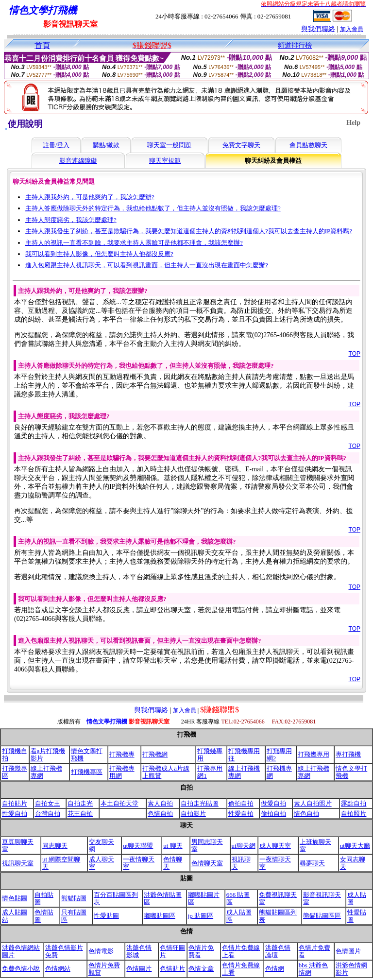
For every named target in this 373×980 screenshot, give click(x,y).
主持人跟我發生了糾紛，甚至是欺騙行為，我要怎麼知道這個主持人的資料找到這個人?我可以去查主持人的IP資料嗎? (189, 231)
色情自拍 (160, 814)
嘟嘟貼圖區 (160, 916)
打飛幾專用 (314, 754)
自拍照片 (354, 814)
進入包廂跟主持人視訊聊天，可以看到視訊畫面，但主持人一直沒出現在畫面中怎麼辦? (147, 265)
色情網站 (58, 969)
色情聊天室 (207, 863)
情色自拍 (306, 814)
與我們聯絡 (318, 29)
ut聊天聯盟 (138, 846)
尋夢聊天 (312, 863)
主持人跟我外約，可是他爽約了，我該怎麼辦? (90, 197)
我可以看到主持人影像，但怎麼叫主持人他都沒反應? (99, 254)
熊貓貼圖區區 (322, 916)
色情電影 (101, 951)
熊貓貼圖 (74, 898)
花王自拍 (80, 814)
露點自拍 (354, 803)
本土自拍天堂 (119, 803)
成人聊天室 (275, 846)
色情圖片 (348, 951)
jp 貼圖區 (201, 916)
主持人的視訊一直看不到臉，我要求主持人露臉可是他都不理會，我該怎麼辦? (134, 243)
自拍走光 (80, 803)
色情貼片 (172, 969)
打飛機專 (122, 754)
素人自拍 (160, 803)
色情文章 (201, 969)
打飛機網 (155, 754)
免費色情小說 (21, 969)
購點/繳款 (106, 145)
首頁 (42, 45)
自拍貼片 (15, 803)
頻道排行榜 (295, 45)
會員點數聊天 (308, 145)
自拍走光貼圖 (200, 803)
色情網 (275, 969)
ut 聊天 (173, 846)
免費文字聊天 (241, 145)
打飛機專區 (87, 772)
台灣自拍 (48, 814)
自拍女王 (48, 803)
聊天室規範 (165, 161)
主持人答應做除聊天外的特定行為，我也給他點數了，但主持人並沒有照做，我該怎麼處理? (153, 208)
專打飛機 (348, 754)
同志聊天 (55, 846)
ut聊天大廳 (355, 846)
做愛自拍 (273, 803)
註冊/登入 (56, 145)
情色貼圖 (15, 898)
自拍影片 (193, 814)
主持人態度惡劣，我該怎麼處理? (71, 220)
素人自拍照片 (313, 803)
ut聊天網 (244, 846)
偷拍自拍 (241, 803)
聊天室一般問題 (169, 145)
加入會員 (352, 29)
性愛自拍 (15, 814)
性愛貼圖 (106, 916)
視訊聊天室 (18, 863)
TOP (355, 354)
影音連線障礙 (78, 161)
